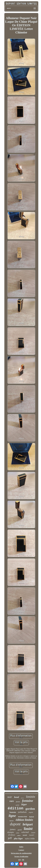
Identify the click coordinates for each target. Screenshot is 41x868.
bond (17, 797)
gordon (30, 809)
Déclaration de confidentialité (21, 853)
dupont (15, 824)
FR (23, 860)
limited (31, 817)
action (18, 833)
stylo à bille (30, 839)
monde (25, 835)
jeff (10, 838)
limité (28, 829)
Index (21, 847)
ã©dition (12, 835)
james (13, 829)
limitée (31, 797)
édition (15, 808)
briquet (28, 824)
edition (19, 835)
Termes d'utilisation (21, 856)
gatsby (17, 805)
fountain (13, 812)
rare (12, 801)
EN (20, 860)
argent (31, 812)
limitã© (32, 835)
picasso (18, 802)
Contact (21, 850)
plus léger (18, 838)
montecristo (23, 817)
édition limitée (24, 820)
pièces (22, 798)
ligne (12, 816)
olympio (11, 832)
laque (33, 833)
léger (24, 804)
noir (10, 797)
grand (20, 830)
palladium (22, 812)
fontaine (28, 801)
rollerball (25, 832)
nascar (12, 821)
